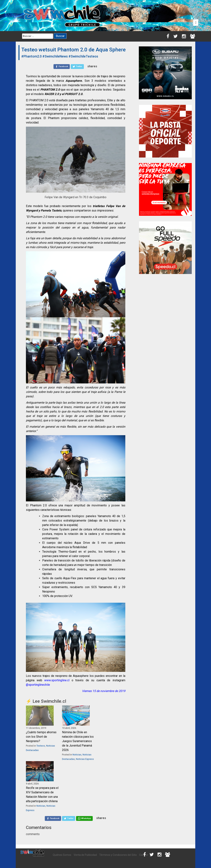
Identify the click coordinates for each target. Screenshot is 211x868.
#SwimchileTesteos (83, 56)
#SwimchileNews (55, 56)
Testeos (41, 746)
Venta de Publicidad (85, 855)
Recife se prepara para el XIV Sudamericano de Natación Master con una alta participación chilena (42, 795)
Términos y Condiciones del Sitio (118, 855)
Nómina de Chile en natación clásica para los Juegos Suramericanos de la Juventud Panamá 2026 (78, 741)
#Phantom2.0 (31, 56)
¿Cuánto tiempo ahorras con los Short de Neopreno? (41, 737)
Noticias (77, 755)
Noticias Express (85, 759)
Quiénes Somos (62, 855)
